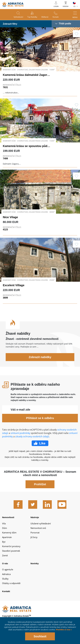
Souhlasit (40, 636)
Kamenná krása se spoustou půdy (26, 146)
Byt (4, 545)
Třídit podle (65, 24)
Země (5, 558)
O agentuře (8, 572)
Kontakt (56, 17)
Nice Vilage (10, 220)
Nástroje (35, 520)
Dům (5, 531)
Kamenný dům (9, 535)
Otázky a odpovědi (11, 586)
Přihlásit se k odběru (40, 421)
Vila (4, 526)
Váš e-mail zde (20, 413)
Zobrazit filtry (10, 24)
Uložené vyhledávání (41, 526)
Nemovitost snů (38, 531)
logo (13, 5)
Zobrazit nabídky (40, 360)
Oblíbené (45, 17)
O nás (5, 566)
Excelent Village (14, 288)
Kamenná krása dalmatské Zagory (26, 75)
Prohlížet (40, 487)
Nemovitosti (8, 520)
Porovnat (35, 535)
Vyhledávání (18, 17)
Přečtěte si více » (64, 630)
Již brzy (34, 540)
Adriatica (6, 577)
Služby (5, 582)
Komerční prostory (11, 549)
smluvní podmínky (20, 436)
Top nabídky (32, 17)
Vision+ (66, 6)
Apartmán (7, 540)
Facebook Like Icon (40, 446)
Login (56, 6)
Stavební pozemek (11, 554)
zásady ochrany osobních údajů (32, 439)
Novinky (35, 566)
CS (74, 6)
